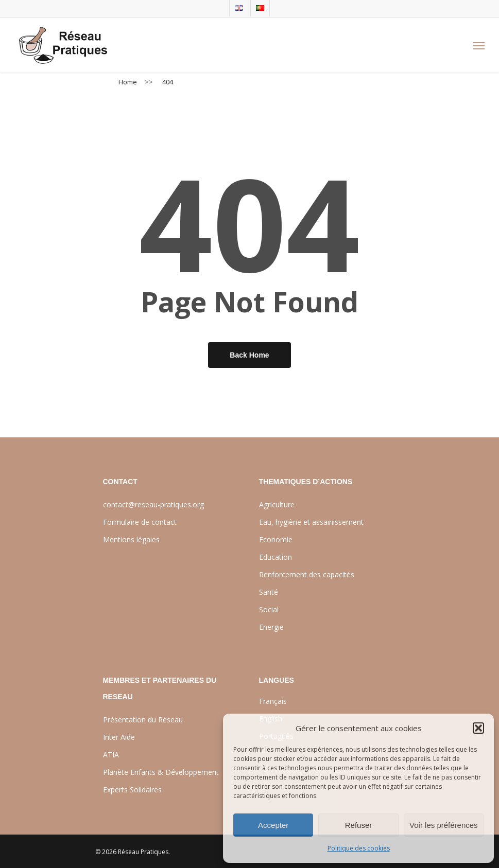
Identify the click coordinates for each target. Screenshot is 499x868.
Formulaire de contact (140, 522)
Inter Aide (119, 737)
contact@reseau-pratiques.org (153, 504)
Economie (276, 539)
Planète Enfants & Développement (161, 772)
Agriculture (277, 504)
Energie (271, 627)
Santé (269, 592)
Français (273, 701)
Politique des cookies (359, 848)
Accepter (273, 825)
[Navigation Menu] (479, 45)
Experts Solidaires (132, 790)
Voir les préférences (444, 825)
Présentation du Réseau (143, 720)
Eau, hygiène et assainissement (311, 522)
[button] (478, 728)
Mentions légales (131, 539)
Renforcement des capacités (307, 574)
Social (269, 609)
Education (276, 557)
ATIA (111, 755)
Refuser (359, 825)
